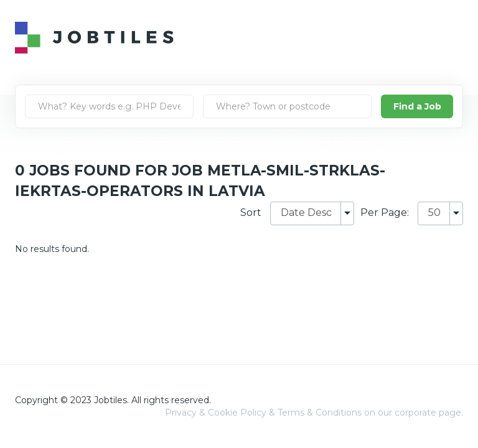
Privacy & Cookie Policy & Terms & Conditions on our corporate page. (314, 413)
